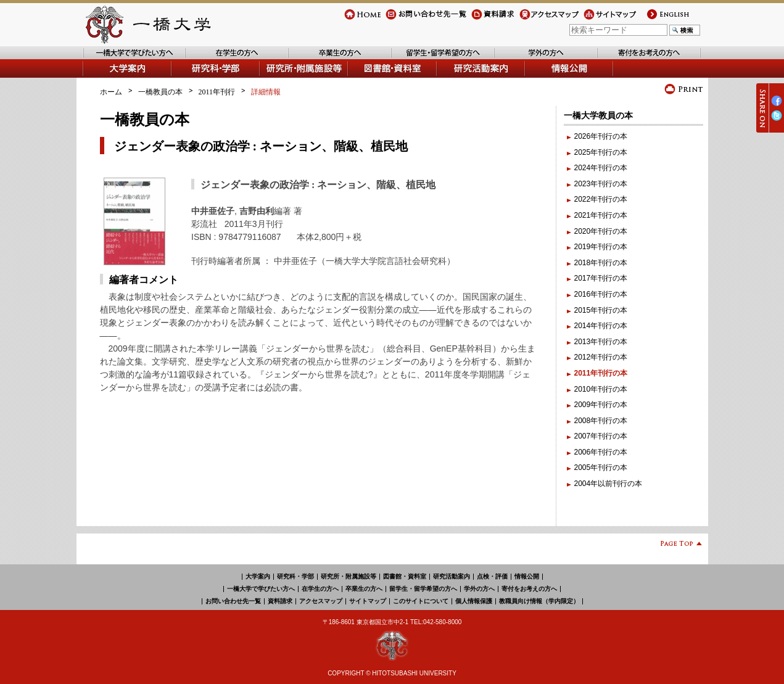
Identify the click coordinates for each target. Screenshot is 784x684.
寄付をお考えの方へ (631, 59)
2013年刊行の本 (601, 342)
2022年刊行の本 (601, 199)
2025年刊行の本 (601, 152)
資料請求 (486, 19)
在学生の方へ (208, 59)
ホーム (111, 92)
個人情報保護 (474, 601)
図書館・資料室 (374, 77)
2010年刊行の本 (601, 389)
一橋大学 (147, 25)
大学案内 (97, 77)
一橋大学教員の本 (598, 115)
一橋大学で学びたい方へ (123, 59)
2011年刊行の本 (601, 373)
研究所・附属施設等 (349, 576)
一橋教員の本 (160, 92)
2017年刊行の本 (601, 278)
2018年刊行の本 (601, 263)
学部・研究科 (194, 77)
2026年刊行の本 (601, 136)
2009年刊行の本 (601, 405)
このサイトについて (421, 601)
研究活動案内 (460, 77)
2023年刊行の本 (601, 184)
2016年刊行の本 (601, 294)
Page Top (676, 546)
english (657, 19)
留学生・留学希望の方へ (432, 59)
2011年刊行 (217, 92)
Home (354, 19)
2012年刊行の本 (601, 357)
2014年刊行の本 (601, 326)
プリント (684, 89)
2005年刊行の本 (601, 468)
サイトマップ (606, 19)
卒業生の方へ (311, 59)
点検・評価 (492, 576)
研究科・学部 (295, 576)
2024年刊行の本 (601, 168)
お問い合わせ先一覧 (419, 19)
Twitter (777, 121)
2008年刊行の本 (601, 421)
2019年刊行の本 (601, 247)
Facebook (777, 106)
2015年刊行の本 (601, 310)
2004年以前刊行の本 (609, 484)
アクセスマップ (545, 19)
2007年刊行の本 (601, 436)
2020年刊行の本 (601, 231)
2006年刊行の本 (601, 452)
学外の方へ (513, 59)
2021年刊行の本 (601, 215)
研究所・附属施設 (290, 77)
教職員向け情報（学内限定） (539, 601)
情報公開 (540, 77)
